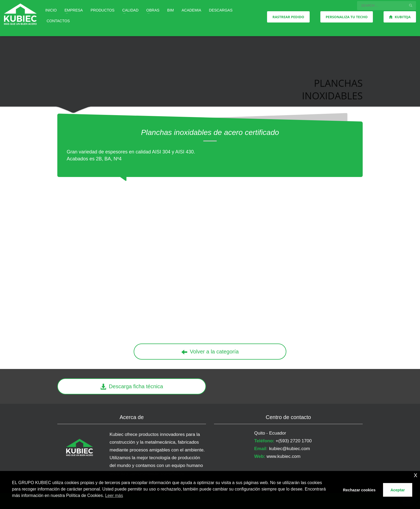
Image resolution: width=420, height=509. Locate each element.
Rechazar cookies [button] (359, 490)
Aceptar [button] (398, 490)
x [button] (416, 475)
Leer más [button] (114, 495)
